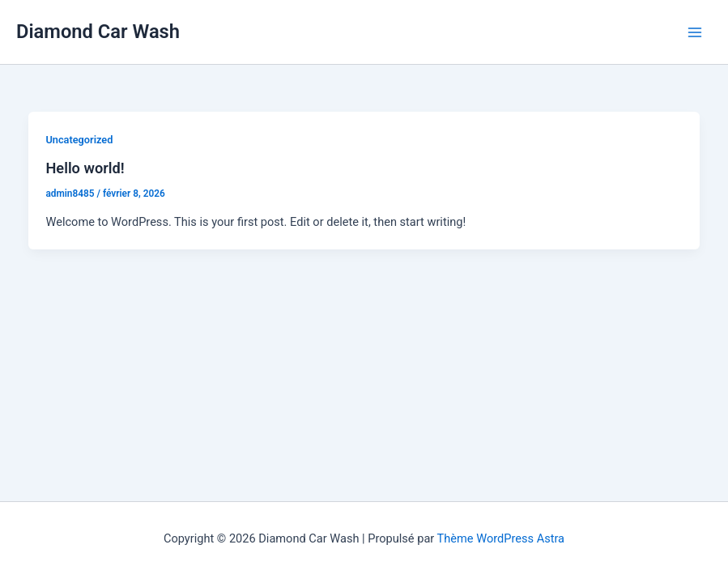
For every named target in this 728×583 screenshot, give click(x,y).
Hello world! (85, 168)
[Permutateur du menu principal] (695, 32)
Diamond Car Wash (98, 32)
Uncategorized (79, 140)
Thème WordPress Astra (501, 538)
